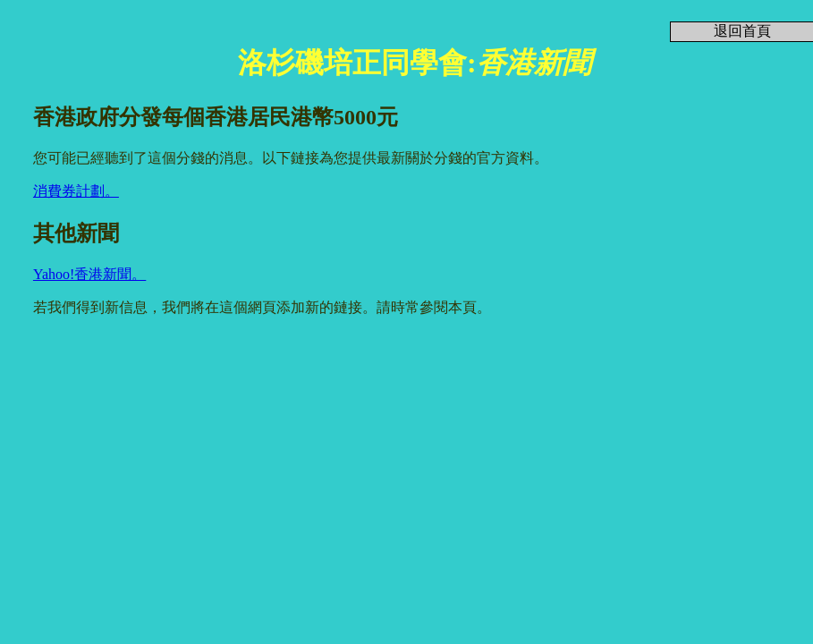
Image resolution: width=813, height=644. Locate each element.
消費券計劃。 (76, 191)
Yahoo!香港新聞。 (89, 274)
